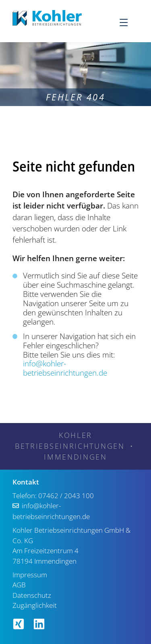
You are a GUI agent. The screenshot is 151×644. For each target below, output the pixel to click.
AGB (19, 585)
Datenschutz (32, 595)
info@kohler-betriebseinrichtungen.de (65, 368)
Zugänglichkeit (35, 605)
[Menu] (128, 22)
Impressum (30, 575)
